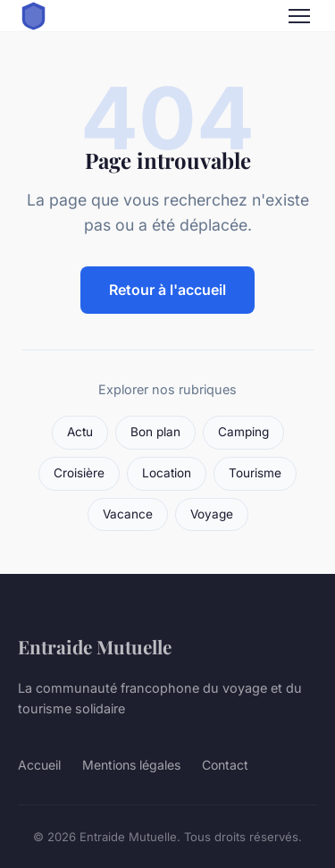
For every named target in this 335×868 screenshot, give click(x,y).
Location (167, 473)
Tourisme (255, 473)
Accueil (39, 765)
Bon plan (155, 432)
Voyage (212, 514)
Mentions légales (131, 765)
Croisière (79, 473)
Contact (225, 765)
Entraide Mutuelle (95, 646)
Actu (80, 432)
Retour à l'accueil (167, 290)
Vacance (128, 514)
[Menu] (299, 16)
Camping (243, 432)
